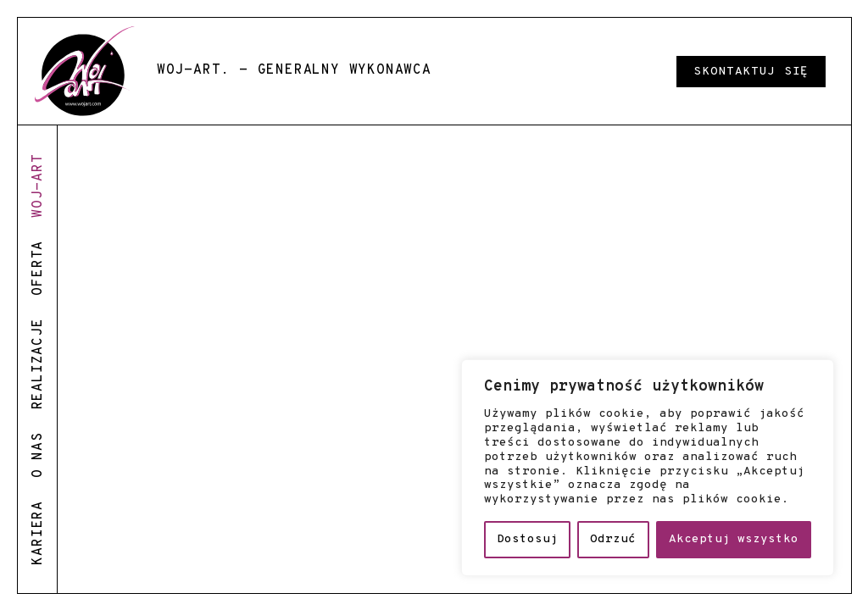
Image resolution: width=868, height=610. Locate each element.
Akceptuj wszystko (734, 539)
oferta (38, 268)
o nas (38, 455)
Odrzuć (613, 539)
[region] (648, 468)
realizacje (38, 363)
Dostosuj (527, 539)
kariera (38, 533)
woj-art (38, 186)
